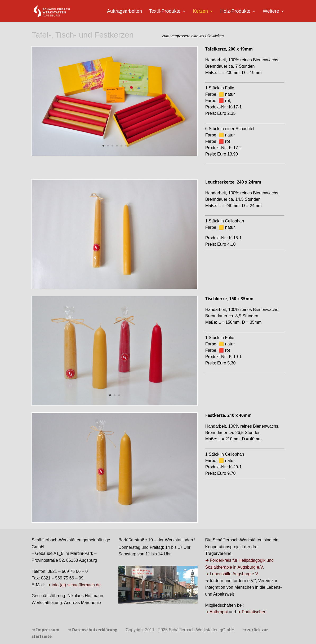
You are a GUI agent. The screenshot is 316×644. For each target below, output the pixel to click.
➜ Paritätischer (251, 612)
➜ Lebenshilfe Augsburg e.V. (232, 574)
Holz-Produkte (235, 12)
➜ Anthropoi (217, 612)
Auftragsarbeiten (124, 12)
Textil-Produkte (165, 12)
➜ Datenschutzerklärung (92, 630)
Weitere (271, 12)
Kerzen (200, 12)
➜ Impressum (45, 630)
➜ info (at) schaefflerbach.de (74, 585)
